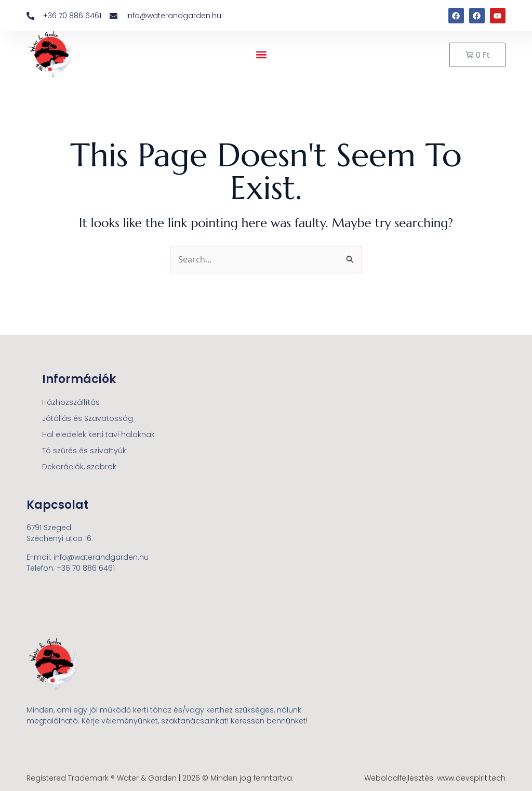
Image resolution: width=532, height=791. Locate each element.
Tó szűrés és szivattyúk (84, 451)
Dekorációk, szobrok (79, 467)
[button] (262, 55)
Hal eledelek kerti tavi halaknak (98, 434)
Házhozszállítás (71, 402)
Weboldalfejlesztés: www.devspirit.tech (435, 778)
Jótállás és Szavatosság (88, 418)
